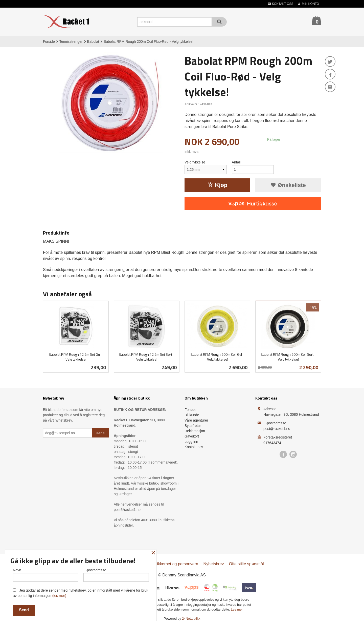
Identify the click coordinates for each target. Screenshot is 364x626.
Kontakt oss (194, 447)
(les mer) (59, 596)
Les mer (237, 609)
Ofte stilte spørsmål (246, 564)
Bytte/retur (193, 426)
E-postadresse (116, 574)
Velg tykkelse (195, 162)
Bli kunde (192, 415)
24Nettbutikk (191, 619)
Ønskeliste (288, 185)
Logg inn (191, 442)
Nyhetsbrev (213, 564)
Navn (46, 574)
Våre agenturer (196, 420)
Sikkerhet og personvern (176, 564)
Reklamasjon (195, 431)
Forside (49, 41)
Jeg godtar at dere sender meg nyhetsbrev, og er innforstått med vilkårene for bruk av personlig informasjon (81, 593)
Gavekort (192, 436)
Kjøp (218, 185)
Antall (236, 162)
